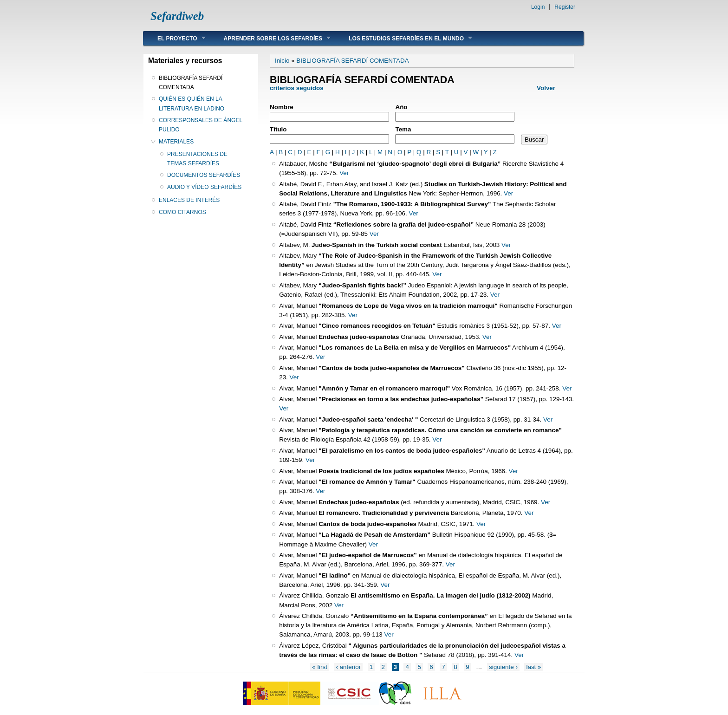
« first (320, 667)
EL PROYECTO (175, 38)
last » (533, 667)
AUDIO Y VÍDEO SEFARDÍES (204, 187)
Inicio (282, 61)
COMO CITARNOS (182, 212)
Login (538, 7)
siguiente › (503, 667)
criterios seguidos (297, 88)
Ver (344, 173)
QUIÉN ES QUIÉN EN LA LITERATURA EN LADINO (192, 104)
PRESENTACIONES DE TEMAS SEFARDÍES (197, 159)
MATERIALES (176, 142)
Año (401, 107)
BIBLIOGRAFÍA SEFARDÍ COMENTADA (191, 83)
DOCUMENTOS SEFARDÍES (204, 175)
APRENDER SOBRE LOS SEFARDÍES (270, 38)
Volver (546, 88)
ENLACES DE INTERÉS (189, 200)
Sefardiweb (177, 16)
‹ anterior (348, 667)
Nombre (282, 107)
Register (565, 7)
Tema (403, 129)
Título (278, 129)
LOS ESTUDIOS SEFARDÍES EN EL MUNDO (403, 38)
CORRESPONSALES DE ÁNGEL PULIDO (201, 125)
